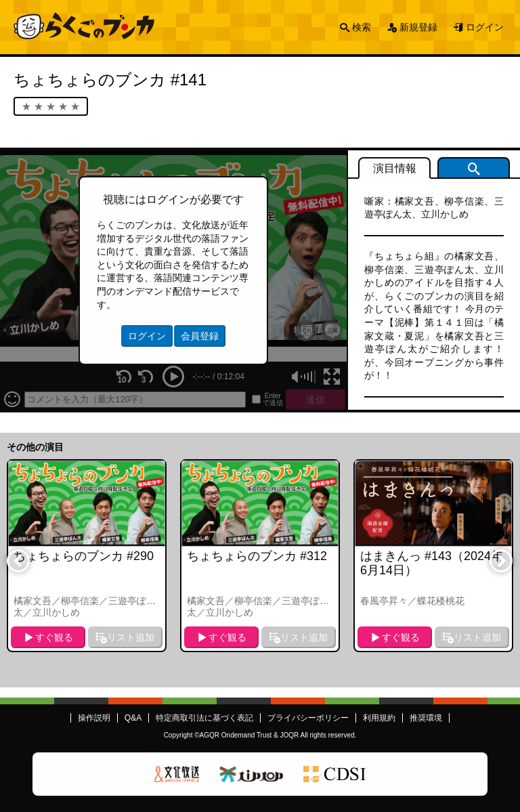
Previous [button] (18, 560)
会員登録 (200, 336)
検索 (362, 27)
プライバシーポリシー (308, 718)
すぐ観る (54, 637)
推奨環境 (426, 718)
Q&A (133, 718)
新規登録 (418, 27)
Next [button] (500, 560)
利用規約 (379, 718)
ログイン (485, 27)
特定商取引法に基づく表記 (204, 718)
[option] (87, 556)
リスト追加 (131, 637)
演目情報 (395, 168)
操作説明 (94, 718)
